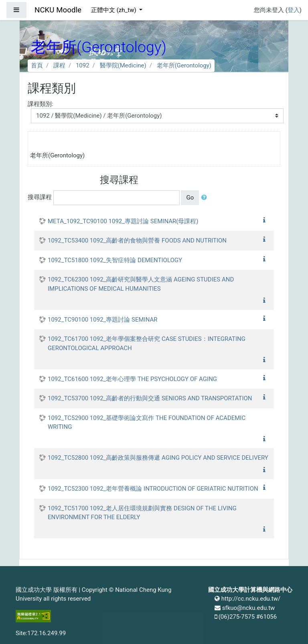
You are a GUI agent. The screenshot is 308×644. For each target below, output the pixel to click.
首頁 (37, 65)
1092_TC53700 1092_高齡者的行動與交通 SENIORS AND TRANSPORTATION (150, 398)
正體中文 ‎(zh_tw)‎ (114, 10)
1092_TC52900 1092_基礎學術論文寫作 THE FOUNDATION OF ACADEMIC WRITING (147, 423)
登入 (294, 10)
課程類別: (41, 104)
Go (190, 198)
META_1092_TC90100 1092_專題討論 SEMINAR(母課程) (123, 221)
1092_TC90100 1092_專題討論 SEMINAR (103, 320)
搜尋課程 (40, 197)
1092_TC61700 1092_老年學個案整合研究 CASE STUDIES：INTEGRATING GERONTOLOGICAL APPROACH (147, 343)
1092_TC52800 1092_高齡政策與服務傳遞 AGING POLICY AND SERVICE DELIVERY (158, 458)
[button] (206, 198)
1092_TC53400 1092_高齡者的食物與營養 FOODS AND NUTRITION (137, 240)
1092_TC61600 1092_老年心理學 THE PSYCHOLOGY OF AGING (132, 379)
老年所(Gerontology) (184, 65)
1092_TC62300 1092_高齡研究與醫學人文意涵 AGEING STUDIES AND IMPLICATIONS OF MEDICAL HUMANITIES (141, 284)
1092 (83, 65)
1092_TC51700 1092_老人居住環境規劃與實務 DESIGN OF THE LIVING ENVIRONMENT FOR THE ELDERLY (142, 513)
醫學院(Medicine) (123, 65)
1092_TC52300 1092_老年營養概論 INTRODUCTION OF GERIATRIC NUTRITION (153, 489)
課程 (59, 65)
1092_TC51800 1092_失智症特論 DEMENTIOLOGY (115, 260)
